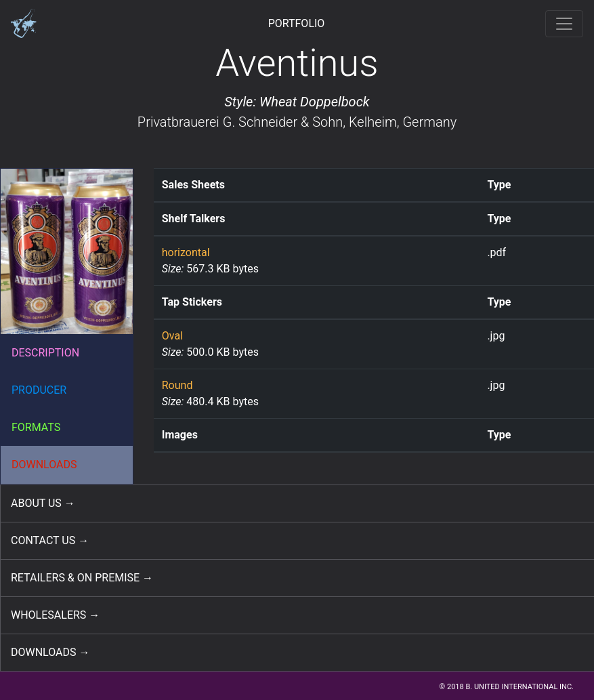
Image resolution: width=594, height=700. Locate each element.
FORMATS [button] (36, 427)
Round (177, 385)
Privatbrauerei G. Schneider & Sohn (240, 122)
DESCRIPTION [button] (45, 353)
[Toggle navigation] (564, 24)
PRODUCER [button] (39, 390)
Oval (172, 336)
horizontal (186, 252)
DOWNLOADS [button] (44, 465)
